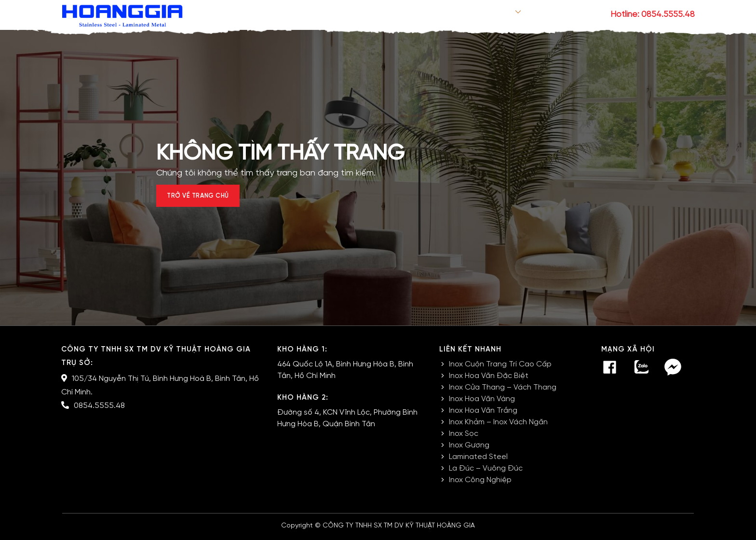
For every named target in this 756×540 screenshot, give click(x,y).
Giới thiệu (427, 15)
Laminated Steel (478, 461)
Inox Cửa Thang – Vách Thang (503, 392)
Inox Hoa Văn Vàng (482, 403)
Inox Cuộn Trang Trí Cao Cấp (500, 369)
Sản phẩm (483, 15)
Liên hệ (584, 15)
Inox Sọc (464, 438)
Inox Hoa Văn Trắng (483, 415)
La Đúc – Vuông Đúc (486, 473)
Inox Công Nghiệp (480, 484)
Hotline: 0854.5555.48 (653, 14)
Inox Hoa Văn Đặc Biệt (489, 380)
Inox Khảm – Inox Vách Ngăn (498, 426)
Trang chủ (368, 15)
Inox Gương (469, 450)
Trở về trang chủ (208, 198)
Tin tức (539, 15)
